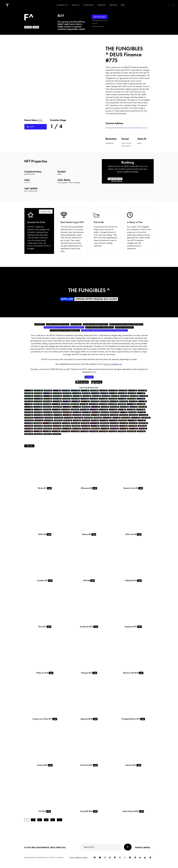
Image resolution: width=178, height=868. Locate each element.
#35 (106, 396)
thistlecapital (82, 382)
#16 (57, 391)
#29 (29, 391)
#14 (142, 391)
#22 (48, 391)
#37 (57, 393)
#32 (48, 407)
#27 (113, 391)
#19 (122, 399)
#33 (94, 391)
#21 (85, 391)
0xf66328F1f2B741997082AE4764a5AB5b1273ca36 (126, 128)
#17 (29, 401)
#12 (133, 423)
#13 (29, 407)
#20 (125, 396)
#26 (67, 393)
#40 (77, 393)
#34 (38, 423)
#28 (38, 393)
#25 (38, 391)
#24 (66, 391)
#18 (77, 407)
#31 (134, 407)
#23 (86, 393)
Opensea (97, 382)
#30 (29, 393)
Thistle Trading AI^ (113, 364)
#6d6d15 (28, 183)
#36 (65, 404)
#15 (141, 399)
